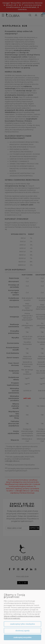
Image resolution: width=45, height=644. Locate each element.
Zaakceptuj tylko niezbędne (22, 624)
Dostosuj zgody (22, 631)
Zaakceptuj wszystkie (22, 637)
